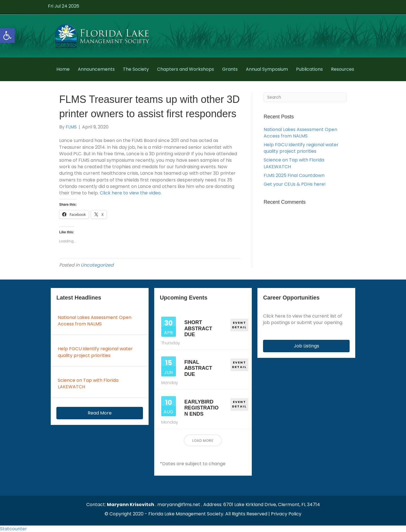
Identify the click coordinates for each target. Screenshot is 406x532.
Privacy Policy (286, 514)
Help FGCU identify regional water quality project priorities (301, 148)
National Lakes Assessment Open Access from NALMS (300, 133)
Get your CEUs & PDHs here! (295, 184)
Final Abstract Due (198, 368)
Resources (343, 69)
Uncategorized (97, 265)
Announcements (96, 69)
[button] (100, 413)
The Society (136, 69)
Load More (203, 441)
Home (63, 69)
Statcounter (14, 529)
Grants (230, 69)
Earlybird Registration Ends (202, 408)
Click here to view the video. (131, 193)
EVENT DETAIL (240, 325)
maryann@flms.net (179, 505)
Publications (309, 69)
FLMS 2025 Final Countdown (294, 175)
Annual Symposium (267, 69)
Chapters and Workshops (186, 69)
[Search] (305, 97)
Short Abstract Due (198, 328)
